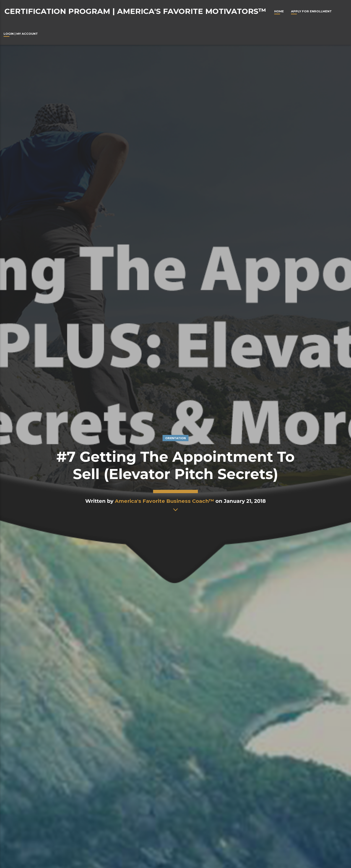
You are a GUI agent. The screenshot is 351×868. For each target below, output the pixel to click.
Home (279, 11)
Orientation (175, 438)
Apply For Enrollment (311, 11)
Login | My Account (21, 34)
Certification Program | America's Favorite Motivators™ (135, 11)
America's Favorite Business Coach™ (164, 501)
